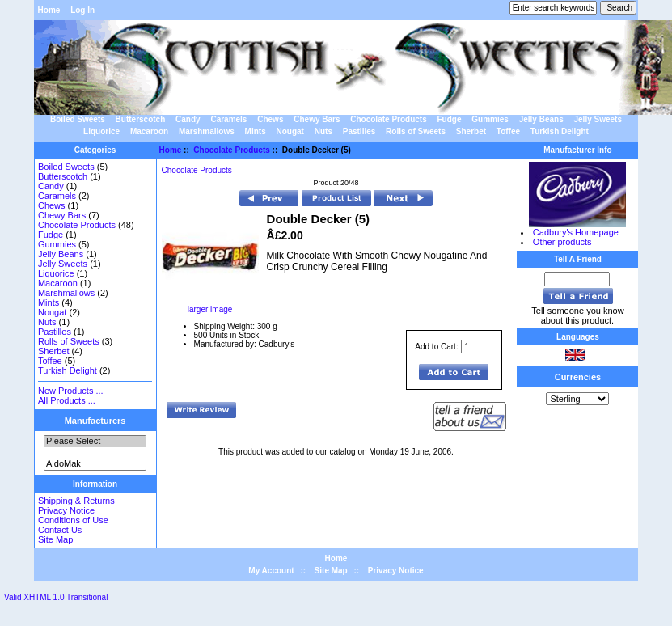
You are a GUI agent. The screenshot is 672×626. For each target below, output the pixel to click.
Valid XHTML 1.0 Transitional (56, 597)
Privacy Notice (66, 510)
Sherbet (471, 131)
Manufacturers (95, 421)
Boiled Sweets (78, 119)
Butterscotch (141, 119)
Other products (562, 242)
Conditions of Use (73, 520)
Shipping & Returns (76, 501)
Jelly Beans (541, 119)
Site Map (55, 539)
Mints (256, 131)
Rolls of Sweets (416, 131)
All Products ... (67, 400)
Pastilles (359, 131)
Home (49, 10)
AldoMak (95, 464)
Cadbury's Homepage (576, 232)
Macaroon (149, 131)
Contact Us (60, 530)
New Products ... (71, 391)
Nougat (290, 131)
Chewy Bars (317, 119)
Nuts (323, 131)
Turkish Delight (560, 131)
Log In (82, 10)
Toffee (508, 131)
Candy (188, 119)
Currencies (578, 377)
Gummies (490, 119)
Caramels (228, 119)
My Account (271, 571)
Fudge (450, 119)
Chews (270, 119)
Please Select (95, 442)
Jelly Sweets (597, 119)
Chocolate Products (231, 150)
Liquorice (101, 131)
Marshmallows (207, 131)
